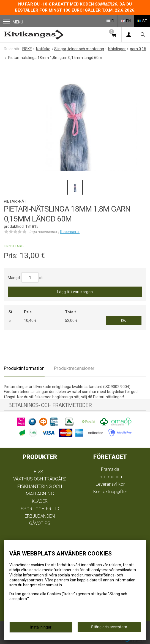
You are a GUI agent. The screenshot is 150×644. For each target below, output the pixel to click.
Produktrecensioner (74, 368)
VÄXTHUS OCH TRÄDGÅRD (40, 479)
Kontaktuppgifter (110, 491)
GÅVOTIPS (40, 523)
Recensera (70, 232)
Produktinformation (24, 368)
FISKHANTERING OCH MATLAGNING (40, 490)
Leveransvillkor (110, 484)
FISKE (40, 471)
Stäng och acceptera (109, 627)
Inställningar (41, 627)
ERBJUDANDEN (40, 516)
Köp (124, 321)
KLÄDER (40, 501)
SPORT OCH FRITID (40, 509)
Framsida (110, 469)
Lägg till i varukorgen (75, 292)
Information (110, 477)
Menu (13, 22)
